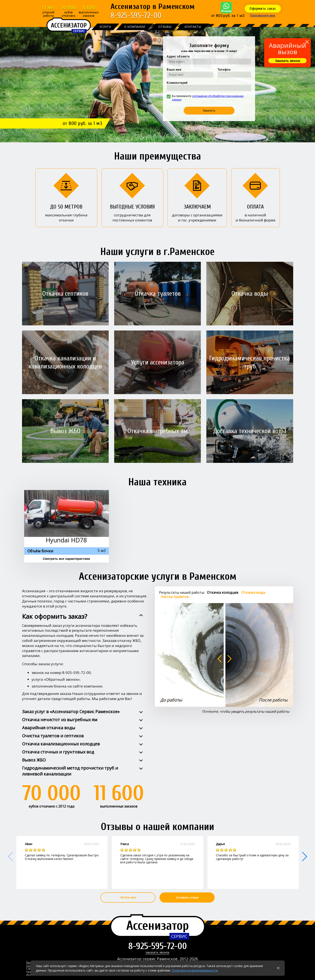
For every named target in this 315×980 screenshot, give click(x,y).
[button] (304, 857)
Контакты (193, 27)
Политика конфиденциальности (195, 970)
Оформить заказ (263, 9)
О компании (135, 27)
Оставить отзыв (187, 897)
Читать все (128, 897)
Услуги (105, 27)
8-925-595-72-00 (136, 15)
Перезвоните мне (263, 15)
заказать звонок (157, 953)
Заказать (209, 111)
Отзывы (165, 27)
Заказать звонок (288, 61)
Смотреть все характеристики (66, 559)
